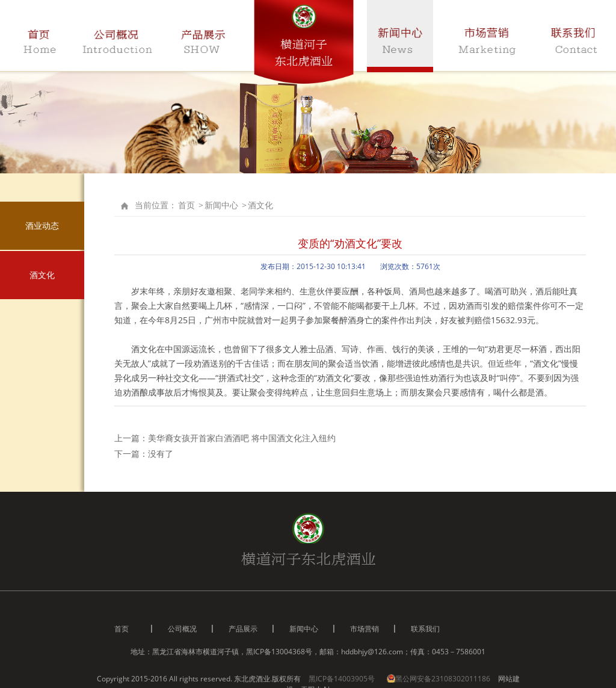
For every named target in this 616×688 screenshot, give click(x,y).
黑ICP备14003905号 (342, 679)
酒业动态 (42, 225)
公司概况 (182, 629)
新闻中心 (221, 205)
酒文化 (42, 275)
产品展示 (243, 629)
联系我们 (425, 629)
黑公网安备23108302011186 (439, 679)
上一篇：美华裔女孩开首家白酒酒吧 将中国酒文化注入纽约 (225, 438)
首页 (186, 205)
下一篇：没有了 (144, 454)
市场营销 (365, 629)
